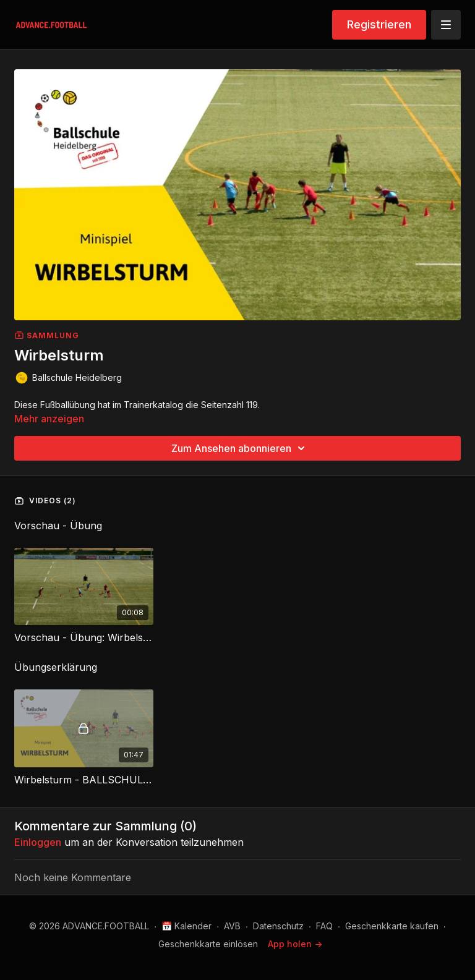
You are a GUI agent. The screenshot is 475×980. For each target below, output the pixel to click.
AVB (232, 926)
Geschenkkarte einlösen (208, 944)
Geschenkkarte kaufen (392, 926)
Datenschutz (278, 926)
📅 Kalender (186, 926)
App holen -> (295, 944)
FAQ (324, 926)
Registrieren (379, 24)
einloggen (38, 842)
